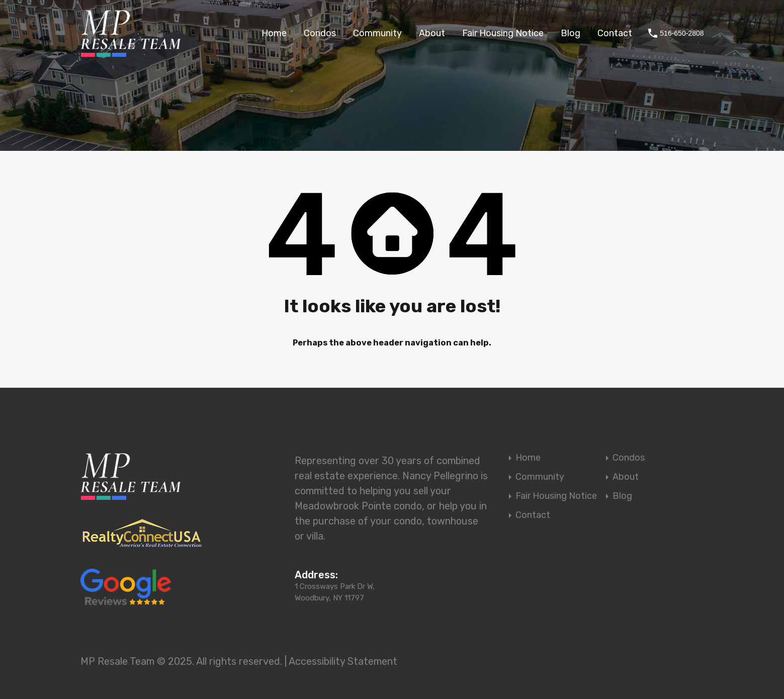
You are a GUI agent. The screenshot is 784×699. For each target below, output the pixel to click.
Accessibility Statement (343, 661)
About (432, 33)
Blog (571, 33)
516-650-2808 (682, 33)
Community (377, 33)
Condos (320, 33)
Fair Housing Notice (503, 33)
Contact (615, 33)
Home (274, 33)
